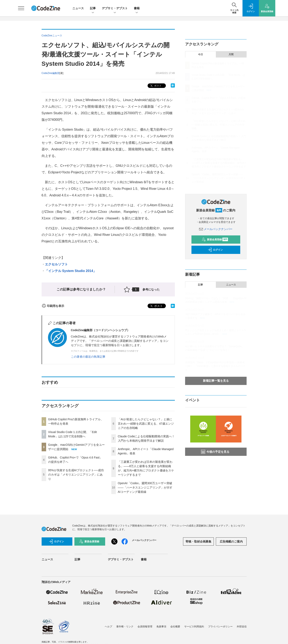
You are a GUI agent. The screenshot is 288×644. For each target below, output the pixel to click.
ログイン (215, 250)
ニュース (78, 8)
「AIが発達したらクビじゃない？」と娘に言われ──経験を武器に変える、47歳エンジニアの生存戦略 (146, 424)
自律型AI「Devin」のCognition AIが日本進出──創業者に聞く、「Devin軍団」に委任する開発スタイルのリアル (215, 366)
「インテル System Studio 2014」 (71, 271)
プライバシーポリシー (220, 627)
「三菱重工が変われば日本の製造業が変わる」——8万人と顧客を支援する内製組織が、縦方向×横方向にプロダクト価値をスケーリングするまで (219, 163)
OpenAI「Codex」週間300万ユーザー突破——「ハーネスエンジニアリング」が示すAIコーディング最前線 (145, 487)
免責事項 (161, 627)
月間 (231, 54)
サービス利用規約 (194, 627)
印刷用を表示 (53, 306)
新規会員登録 (215, 240)
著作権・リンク (125, 627)
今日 (200, 54)
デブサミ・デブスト (115, 9)
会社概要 (175, 627)
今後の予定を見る (215, 452)
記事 (93, 9)
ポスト (155, 86)
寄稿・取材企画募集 (198, 541)
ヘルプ (108, 627)
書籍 (137, 9)
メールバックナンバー (216, 229)
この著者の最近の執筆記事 (88, 357)
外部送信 (242, 627)
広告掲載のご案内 (231, 541)
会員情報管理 (145, 627)
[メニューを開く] (21, 8)
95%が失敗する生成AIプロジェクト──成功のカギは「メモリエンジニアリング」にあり (76, 475)
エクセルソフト (56, 264)
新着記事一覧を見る (216, 381)
